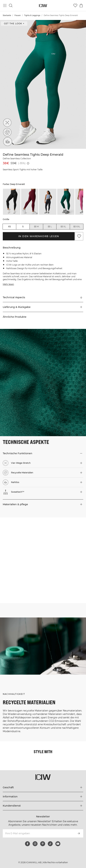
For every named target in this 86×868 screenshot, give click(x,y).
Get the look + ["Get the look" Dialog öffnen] (14, 24)
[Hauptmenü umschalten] (5, 6)
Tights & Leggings (32, 15)
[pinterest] (43, 844)
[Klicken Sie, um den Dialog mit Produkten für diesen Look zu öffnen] (21, 539)
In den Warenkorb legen (39, 236)
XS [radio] (9, 227)
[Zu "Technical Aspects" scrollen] (43, 297)
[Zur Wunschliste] (75, 6)
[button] (43, 307)
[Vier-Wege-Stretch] (7, 123)
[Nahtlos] (7, 142)
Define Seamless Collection (17, 158)
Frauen (18, 15)
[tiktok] (50, 844)
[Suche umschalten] (11, 6)
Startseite (7, 15)
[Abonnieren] (79, 833)
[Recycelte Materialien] (7, 132)
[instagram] (35, 844)
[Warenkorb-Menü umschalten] (81, 6)
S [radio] (23, 227)
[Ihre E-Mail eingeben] (38, 833)
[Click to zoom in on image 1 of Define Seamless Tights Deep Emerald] (43, 84)
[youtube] (58, 844)
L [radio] (50, 227)
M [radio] (36, 227)
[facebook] (27, 844)
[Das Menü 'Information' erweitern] (43, 797)
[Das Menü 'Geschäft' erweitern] (43, 787)
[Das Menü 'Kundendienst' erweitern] (43, 806)
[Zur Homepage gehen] (43, 6)
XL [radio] (63, 227)
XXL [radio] (77, 227)
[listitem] (12, 202)
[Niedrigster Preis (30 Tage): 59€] (28, 163)
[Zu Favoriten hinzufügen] (79, 236)
